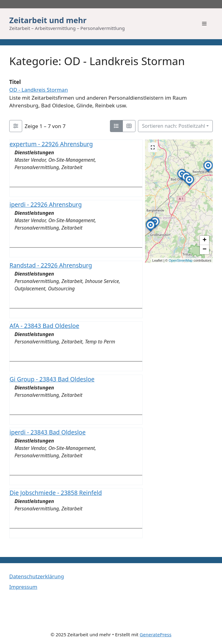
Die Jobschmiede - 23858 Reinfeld (56, 493)
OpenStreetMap (181, 260)
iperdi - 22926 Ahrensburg (46, 205)
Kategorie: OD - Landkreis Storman (97, 61)
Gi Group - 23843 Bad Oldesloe (52, 379)
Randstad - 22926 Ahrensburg (51, 265)
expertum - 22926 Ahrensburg (51, 144)
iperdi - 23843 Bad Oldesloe (48, 432)
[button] (155, 228)
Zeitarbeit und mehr (48, 20)
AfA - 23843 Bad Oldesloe (44, 326)
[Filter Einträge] (16, 126)
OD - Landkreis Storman (38, 90)
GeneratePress (156, 634)
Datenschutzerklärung (37, 576)
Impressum (23, 587)
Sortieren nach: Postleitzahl (174, 126)
